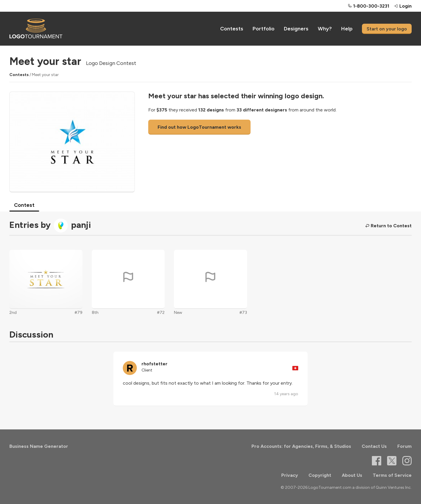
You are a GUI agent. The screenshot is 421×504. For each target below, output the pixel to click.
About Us (352, 475)
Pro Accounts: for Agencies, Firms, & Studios (301, 446)
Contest (24, 205)
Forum (404, 446)
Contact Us (374, 446)
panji (81, 225)
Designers (296, 29)
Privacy (290, 475)
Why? (325, 29)
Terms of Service (392, 475)
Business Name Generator (39, 446)
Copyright (320, 475)
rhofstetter (155, 364)
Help (347, 29)
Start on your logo (387, 29)
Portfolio (264, 29)
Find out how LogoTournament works (199, 127)
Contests (232, 29)
